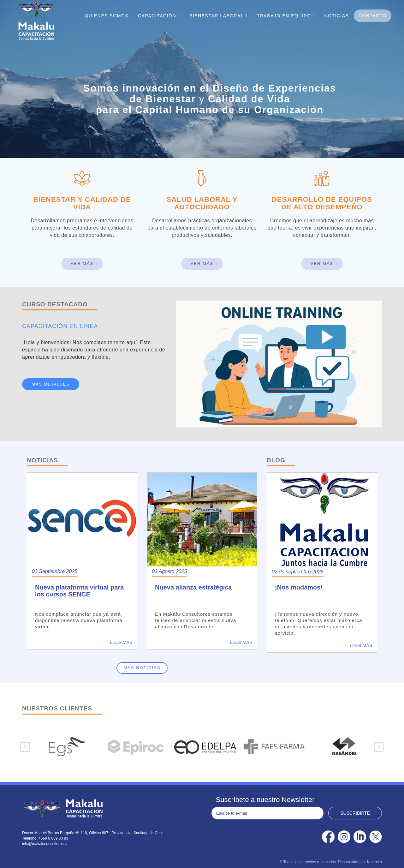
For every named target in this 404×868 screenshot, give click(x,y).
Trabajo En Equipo (286, 16)
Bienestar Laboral (218, 16)
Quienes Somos (107, 16)
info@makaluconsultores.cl (45, 844)
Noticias (337, 16)
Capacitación (159, 16)
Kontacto (374, 862)
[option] (64, 747)
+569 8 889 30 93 (53, 838)
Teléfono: (30, 838)
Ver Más (82, 263)
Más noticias (142, 668)
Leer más (121, 642)
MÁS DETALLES (51, 384)
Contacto (373, 16)
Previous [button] (25, 747)
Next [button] (379, 747)
